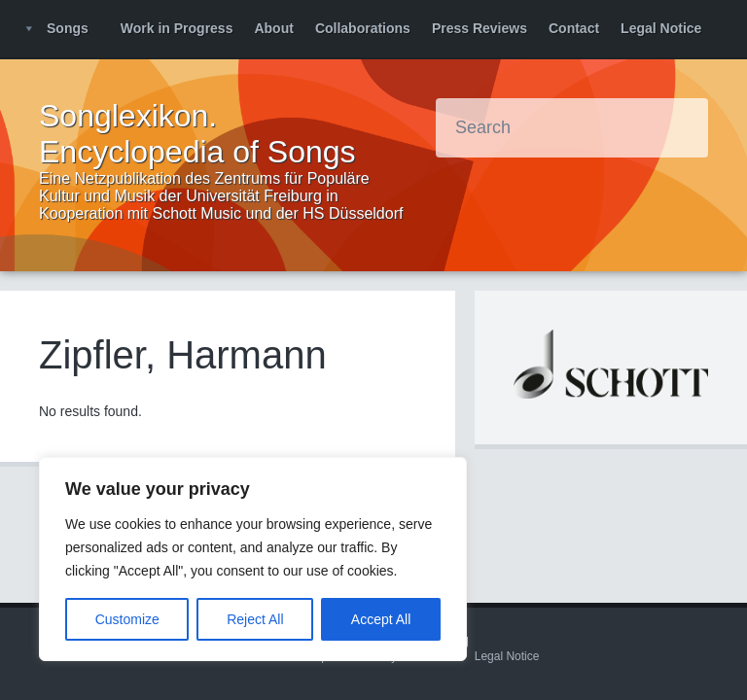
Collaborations (363, 28)
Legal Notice (661, 28)
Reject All (255, 619)
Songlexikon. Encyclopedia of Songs (197, 134)
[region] (253, 559)
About (273, 28)
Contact (574, 28)
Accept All (381, 619)
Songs (68, 28)
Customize (127, 619)
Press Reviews (480, 28)
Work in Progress (177, 28)
